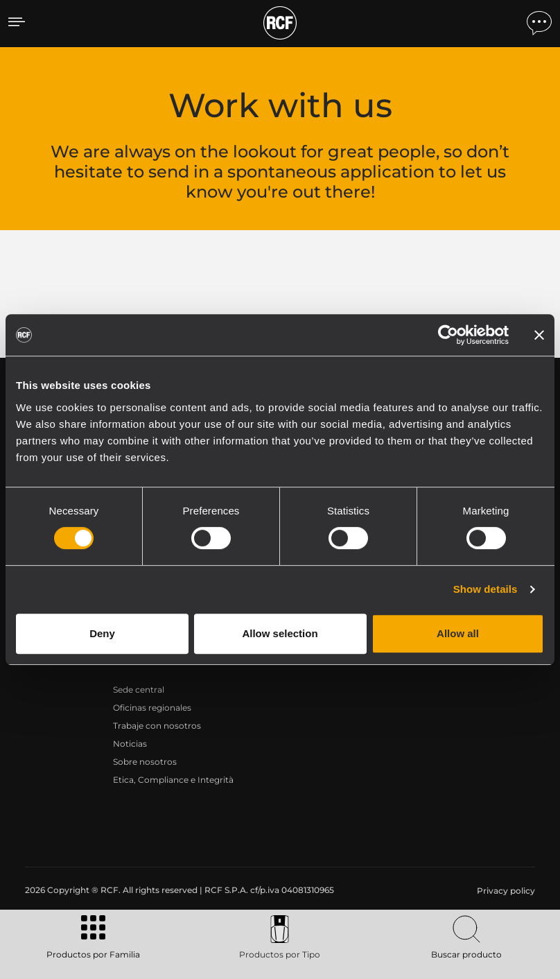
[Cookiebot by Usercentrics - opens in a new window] (448, 335)
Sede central (139, 690)
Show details (485, 589)
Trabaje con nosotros (157, 726)
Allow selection (280, 633)
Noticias (130, 744)
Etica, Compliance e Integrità (173, 780)
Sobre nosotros (145, 762)
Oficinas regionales (152, 708)
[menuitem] (505, 891)
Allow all (458, 633)
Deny (102, 633)
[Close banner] (539, 335)
